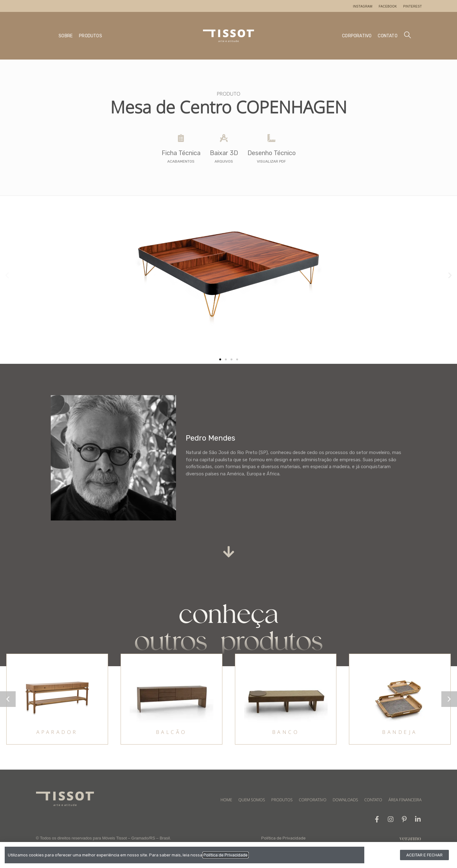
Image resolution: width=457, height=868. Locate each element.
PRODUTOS (91, 36)
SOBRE (66, 36)
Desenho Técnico (272, 153)
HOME (226, 800)
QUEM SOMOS (252, 800)
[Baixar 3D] (224, 138)
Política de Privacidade (283, 838)
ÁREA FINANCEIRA (405, 800)
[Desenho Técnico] (271, 138)
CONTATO (387, 36)
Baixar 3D (224, 153)
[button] (7, 275)
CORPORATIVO (357, 36)
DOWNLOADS (345, 800)
